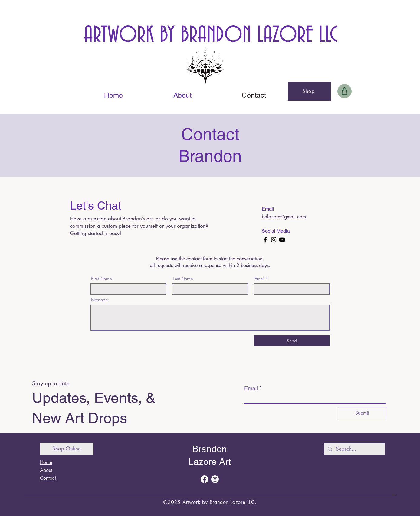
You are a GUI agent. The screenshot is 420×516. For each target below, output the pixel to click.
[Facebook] (265, 240)
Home (46, 462)
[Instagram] (274, 240)
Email (259, 279)
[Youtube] (282, 240)
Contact (48, 478)
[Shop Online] (67, 449)
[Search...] (354, 449)
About (46, 470)
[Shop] (309, 91)
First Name (102, 279)
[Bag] (345, 91)
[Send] (292, 341)
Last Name (183, 279)
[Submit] (362, 413)
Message (100, 300)
